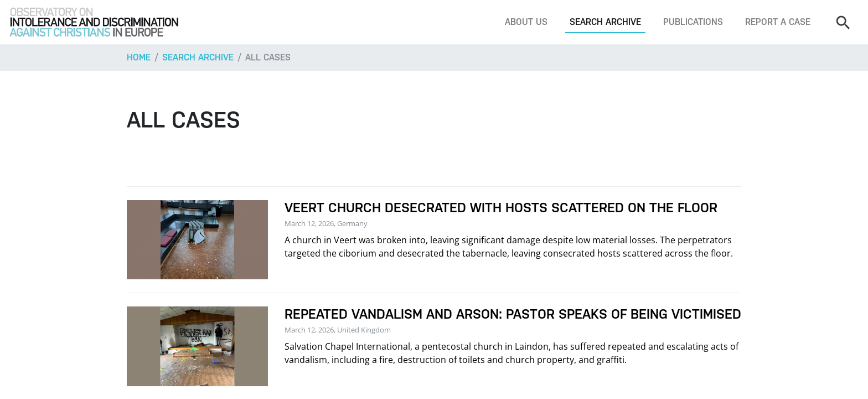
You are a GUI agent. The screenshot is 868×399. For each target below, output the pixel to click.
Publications (693, 22)
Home (139, 57)
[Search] (843, 22)
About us (526, 22)
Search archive (605, 22)
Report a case (778, 22)
